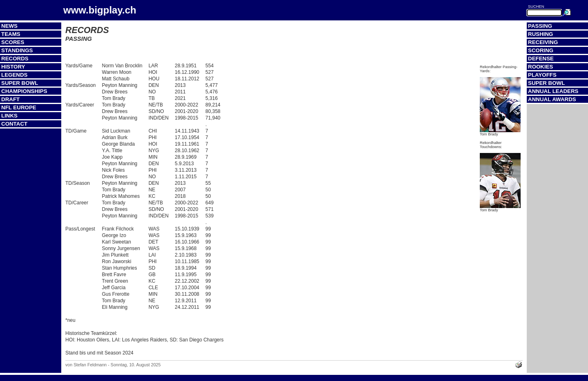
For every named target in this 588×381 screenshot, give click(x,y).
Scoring (541, 50)
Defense (541, 59)
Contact (14, 124)
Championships (24, 91)
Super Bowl (20, 83)
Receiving (543, 42)
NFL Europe (19, 107)
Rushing (540, 34)
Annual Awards (552, 99)
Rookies (540, 67)
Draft (10, 99)
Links (9, 116)
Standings (17, 50)
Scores (13, 42)
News (9, 26)
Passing (540, 26)
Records (15, 59)
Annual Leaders (553, 91)
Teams (11, 34)
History (13, 67)
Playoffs (542, 75)
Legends (14, 75)
